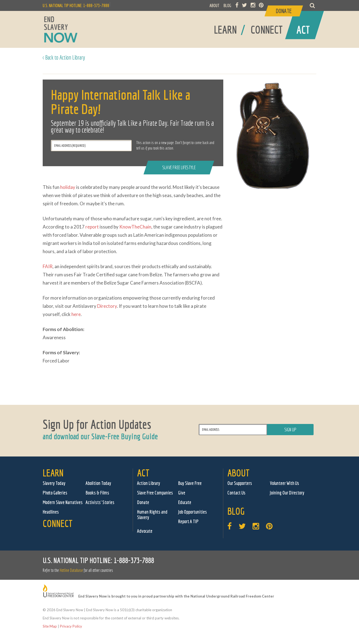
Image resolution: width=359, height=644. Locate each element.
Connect (58, 523)
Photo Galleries (55, 493)
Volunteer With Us (284, 483)
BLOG (227, 5)
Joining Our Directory (287, 493)
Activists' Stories (100, 502)
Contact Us (236, 493)
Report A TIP (188, 521)
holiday (68, 187)
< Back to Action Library (64, 57)
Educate (185, 502)
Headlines (51, 512)
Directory (107, 306)
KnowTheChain (135, 227)
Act (143, 473)
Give (182, 493)
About (238, 473)
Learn (53, 473)
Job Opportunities (192, 512)
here (76, 314)
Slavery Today (54, 483)
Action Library (149, 483)
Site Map (50, 626)
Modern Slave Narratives (63, 502)
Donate (143, 502)
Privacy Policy (71, 626)
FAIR (48, 266)
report (92, 227)
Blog (236, 511)
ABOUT (215, 5)
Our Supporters (240, 483)
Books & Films (97, 493)
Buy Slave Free (190, 483)
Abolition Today (98, 483)
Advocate (145, 531)
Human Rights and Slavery (152, 515)
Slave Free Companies (155, 493)
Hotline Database (71, 570)
